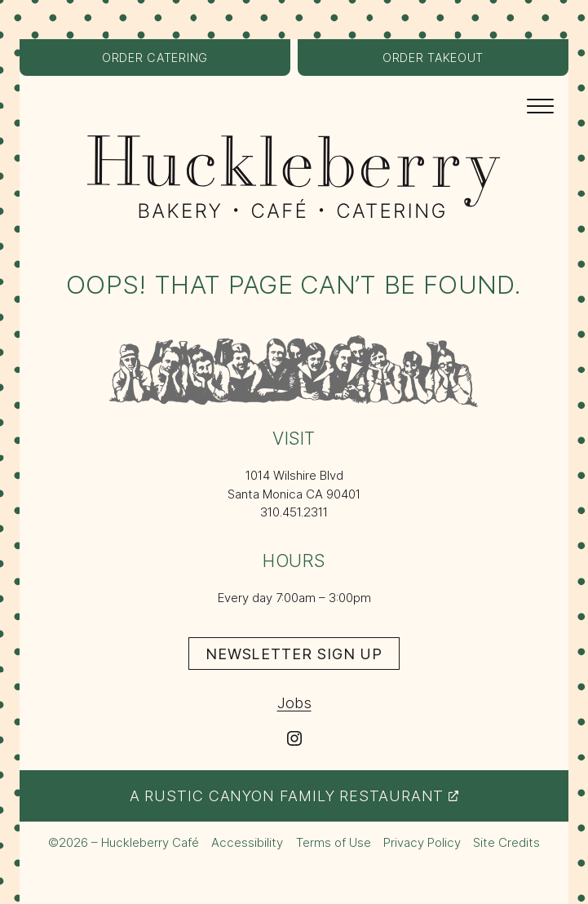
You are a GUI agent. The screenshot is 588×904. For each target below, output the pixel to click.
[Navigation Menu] (540, 105)
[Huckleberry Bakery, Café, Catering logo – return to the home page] (294, 177)
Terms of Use (334, 842)
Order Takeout (453, 62)
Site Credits (506, 843)
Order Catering (175, 62)
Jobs (294, 702)
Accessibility (247, 842)
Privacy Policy (422, 842)
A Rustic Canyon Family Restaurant (294, 795)
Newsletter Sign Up (303, 656)
